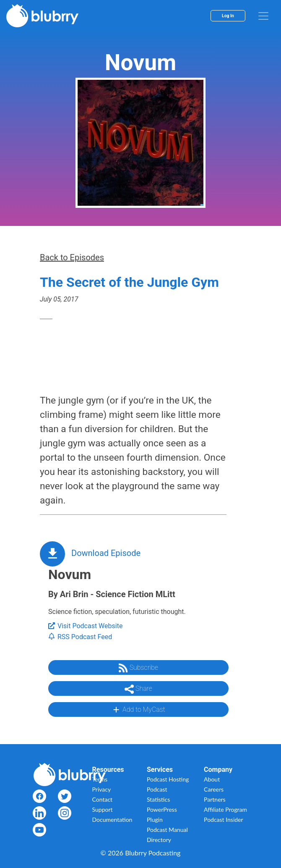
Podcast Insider (224, 819)
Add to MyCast (138, 710)
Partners (215, 799)
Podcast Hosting (168, 779)
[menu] (263, 16)
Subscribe (138, 668)
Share (138, 689)
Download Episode (106, 553)
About (212, 779)
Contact (103, 799)
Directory (159, 840)
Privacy (102, 789)
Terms (100, 779)
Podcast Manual (167, 830)
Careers (214, 789)
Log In (228, 16)
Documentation (112, 819)
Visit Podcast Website (85, 626)
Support (103, 809)
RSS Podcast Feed (80, 637)
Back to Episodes (72, 257)
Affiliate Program (225, 809)
